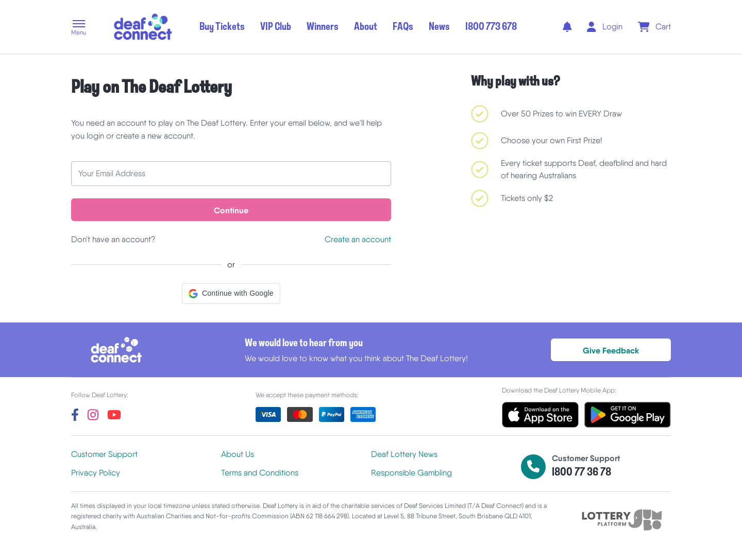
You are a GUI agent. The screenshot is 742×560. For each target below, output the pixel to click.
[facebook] (75, 415)
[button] (79, 28)
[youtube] (114, 415)
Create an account (358, 239)
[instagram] (93, 415)
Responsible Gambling (411, 473)
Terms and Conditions (260, 473)
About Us (238, 454)
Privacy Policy (96, 473)
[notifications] (567, 27)
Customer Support (104, 454)
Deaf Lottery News (404, 454)
